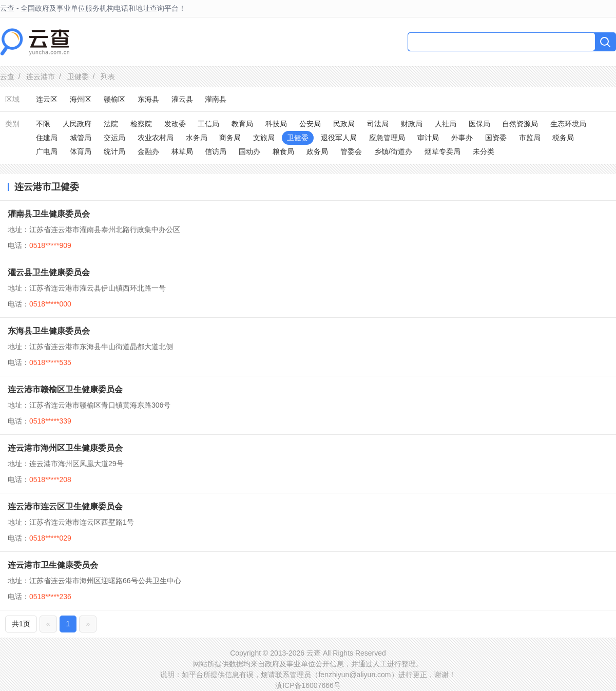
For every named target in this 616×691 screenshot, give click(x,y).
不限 (43, 124)
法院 (111, 124)
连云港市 (41, 76)
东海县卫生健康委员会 (49, 331)
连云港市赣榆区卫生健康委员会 (65, 389)
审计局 (428, 138)
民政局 (344, 124)
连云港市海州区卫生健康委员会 (65, 448)
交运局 (114, 138)
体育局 (81, 151)
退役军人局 (339, 138)
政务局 (317, 151)
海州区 (81, 99)
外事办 (462, 138)
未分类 (484, 151)
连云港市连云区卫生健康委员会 (65, 506)
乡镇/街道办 (393, 151)
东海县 (148, 99)
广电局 (47, 151)
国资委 (496, 138)
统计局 (114, 151)
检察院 (141, 124)
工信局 (208, 124)
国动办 (249, 151)
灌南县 (216, 99)
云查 (7, 76)
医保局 (479, 124)
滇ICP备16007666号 (308, 685)
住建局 (47, 138)
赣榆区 (114, 99)
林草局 (182, 151)
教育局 (242, 124)
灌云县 (182, 99)
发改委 (175, 124)
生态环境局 (568, 124)
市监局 (530, 138)
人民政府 (77, 124)
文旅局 (264, 138)
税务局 (563, 138)
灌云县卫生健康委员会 (49, 272)
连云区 (47, 99)
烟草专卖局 (442, 151)
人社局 (446, 124)
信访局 (216, 151)
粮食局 (283, 151)
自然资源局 (520, 124)
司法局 (378, 124)
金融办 (148, 151)
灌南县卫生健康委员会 (49, 214)
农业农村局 (156, 138)
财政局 (412, 124)
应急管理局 (387, 138)
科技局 (276, 124)
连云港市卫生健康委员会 (53, 565)
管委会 (351, 151)
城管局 (81, 138)
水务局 (197, 138)
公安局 (310, 124)
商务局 (230, 138)
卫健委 (78, 76)
